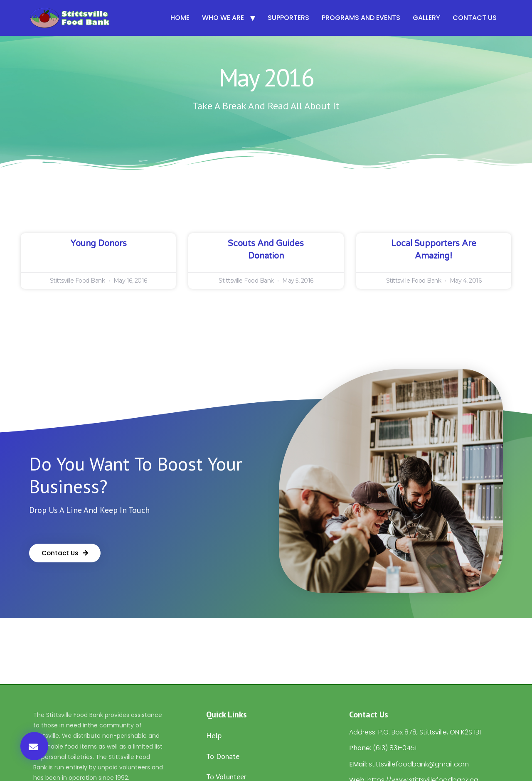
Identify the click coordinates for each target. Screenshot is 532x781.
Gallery (426, 18)
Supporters (288, 18)
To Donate (223, 756)
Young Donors (99, 244)
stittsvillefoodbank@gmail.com (419, 764)
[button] (34, 746)
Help (214, 735)
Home (180, 18)
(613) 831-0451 (395, 748)
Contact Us (475, 18)
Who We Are (223, 18)
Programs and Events (361, 18)
